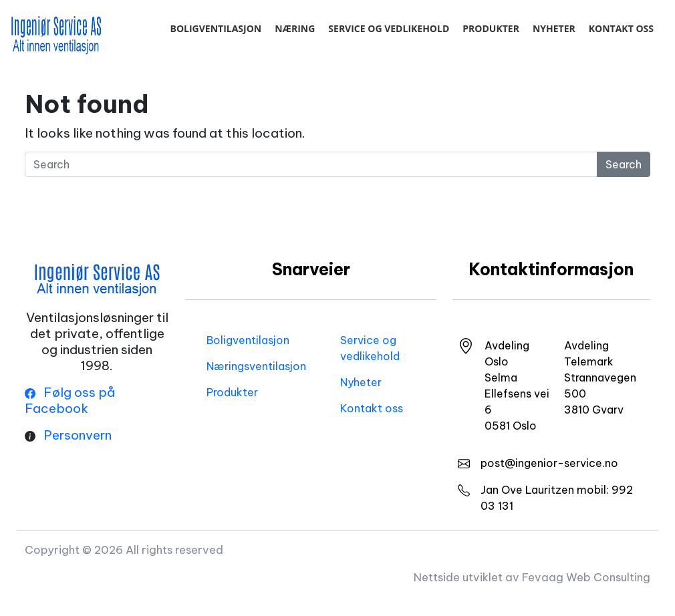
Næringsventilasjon (256, 366)
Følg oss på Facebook (70, 400)
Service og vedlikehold (389, 28)
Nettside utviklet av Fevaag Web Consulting (532, 577)
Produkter (491, 28)
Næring (295, 28)
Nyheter (554, 28)
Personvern (78, 435)
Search (624, 164)
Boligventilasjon (216, 28)
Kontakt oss (621, 28)
